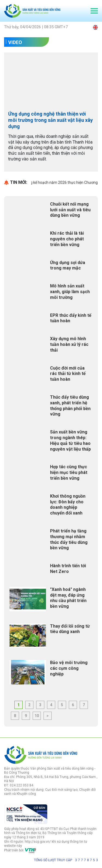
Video (15, 42)
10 (37, 716)
